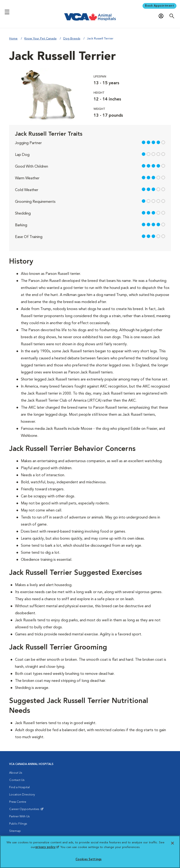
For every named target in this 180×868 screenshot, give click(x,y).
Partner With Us (19, 816)
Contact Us (17, 780)
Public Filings (18, 824)
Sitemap (15, 831)
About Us (16, 773)
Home (13, 39)
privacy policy (47, 847)
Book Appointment (159, 6)
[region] (90, 852)
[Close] (172, 843)
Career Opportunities (25, 810)
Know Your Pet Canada (40, 39)
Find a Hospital (19, 787)
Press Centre (18, 802)
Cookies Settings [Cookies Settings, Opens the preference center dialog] (88, 859)
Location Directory (22, 795)
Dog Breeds (72, 39)
